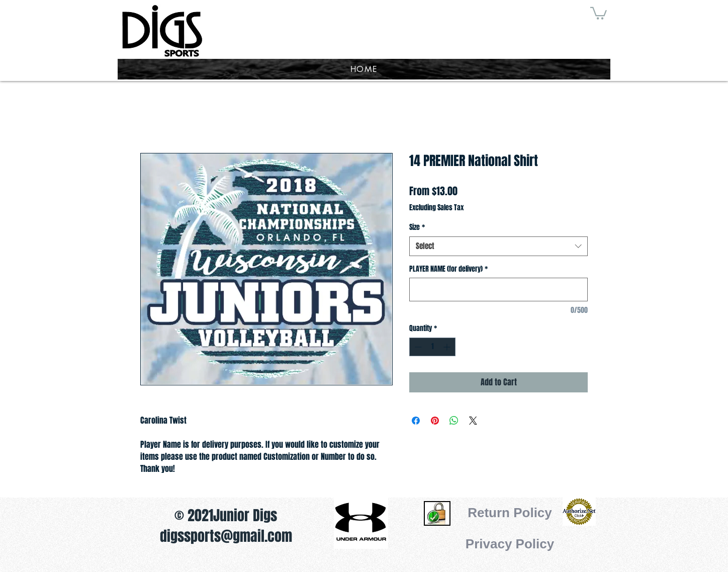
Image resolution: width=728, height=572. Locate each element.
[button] (599, 13)
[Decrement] (417, 347)
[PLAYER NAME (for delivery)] (498, 290)
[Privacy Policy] (510, 544)
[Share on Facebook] (416, 421)
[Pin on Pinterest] (435, 421)
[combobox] (498, 246)
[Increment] (448, 347)
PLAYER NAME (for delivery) (448, 269)
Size (417, 227)
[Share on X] (473, 421)
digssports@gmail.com (226, 536)
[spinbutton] (432, 347)
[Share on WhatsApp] (454, 421)
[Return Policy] (510, 513)
